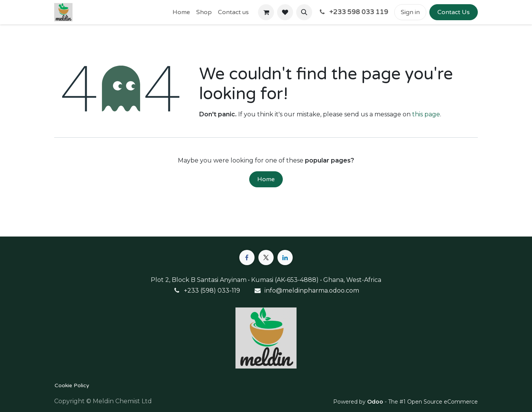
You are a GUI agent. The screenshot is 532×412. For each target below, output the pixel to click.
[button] (304, 12)
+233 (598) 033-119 (212, 290)
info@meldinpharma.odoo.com (312, 290)
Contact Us (454, 12)
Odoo (376, 402)
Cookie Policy (72, 385)
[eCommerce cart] (266, 12)
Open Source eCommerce (443, 402)
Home (266, 179)
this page (426, 114)
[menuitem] (181, 12)
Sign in (410, 12)
